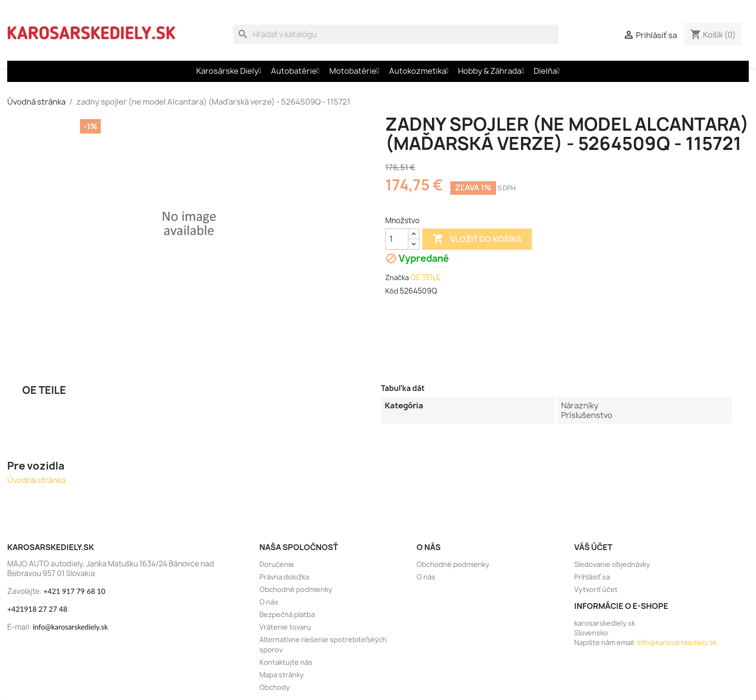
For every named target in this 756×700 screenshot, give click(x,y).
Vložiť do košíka (477, 239)
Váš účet (593, 547)
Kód (392, 291)
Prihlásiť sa (592, 577)
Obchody (275, 687)
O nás (269, 602)
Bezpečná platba (287, 614)
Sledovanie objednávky (612, 564)
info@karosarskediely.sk (70, 627)
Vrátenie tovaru (285, 627)
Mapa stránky (282, 675)
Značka (397, 277)
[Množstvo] (397, 239)
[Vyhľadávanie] (396, 34)
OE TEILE (425, 277)
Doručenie (277, 564)
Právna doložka (284, 577)
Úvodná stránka (36, 480)
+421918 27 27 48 (37, 609)
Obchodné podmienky (296, 589)
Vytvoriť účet (596, 589)
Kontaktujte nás (286, 662)
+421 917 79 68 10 (74, 591)
